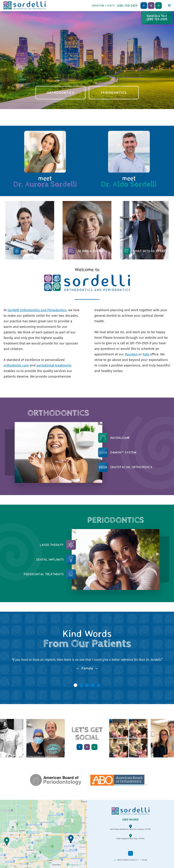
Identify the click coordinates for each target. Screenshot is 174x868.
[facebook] (144, 6)
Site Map (144, 860)
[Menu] (169, 5)
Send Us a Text (157, 17)
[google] (151, 6)
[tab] (75, 685)
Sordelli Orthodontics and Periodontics (37, 310)
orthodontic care (16, 365)
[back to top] (130, 853)
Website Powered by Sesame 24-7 (126, 860)
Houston (98, 5)
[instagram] (158, 6)
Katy (111, 5)
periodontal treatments (54, 365)
